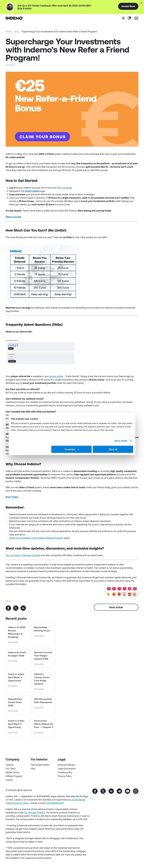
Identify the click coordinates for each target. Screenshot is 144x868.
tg (119, 791)
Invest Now (128, 6)
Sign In (123, 18)
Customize (72, 449)
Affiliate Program (14, 776)
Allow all (113, 449)
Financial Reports (66, 765)
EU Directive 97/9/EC (35, 813)
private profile (56, 376)
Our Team (11, 769)
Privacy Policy (65, 776)
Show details (121, 441)
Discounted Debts (40, 765)
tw (103, 791)
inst (136, 791)
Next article (116, 607)
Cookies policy (65, 772)
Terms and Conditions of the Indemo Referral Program (36, 538)
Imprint (9, 780)
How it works (24, 8)
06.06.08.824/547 (55, 803)
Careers (10, 765)
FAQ (33, 769)
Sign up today (65, 188)
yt (128, 791)
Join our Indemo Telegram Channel (23, 555)
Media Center (12, 772)
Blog (17, 32)
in (111, 791)
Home (9, 32)
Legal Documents (67, 769)
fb (95, 791)
